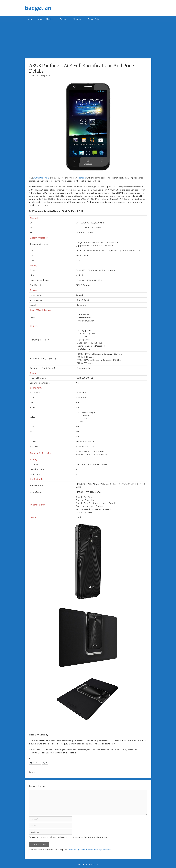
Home (30, 19)
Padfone (82, 178)
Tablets (65, 19)
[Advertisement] (88, 39)
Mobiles (52, 19)
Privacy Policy (94, 19)
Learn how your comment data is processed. (89, 850)
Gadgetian (38, 8)
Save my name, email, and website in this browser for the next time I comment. (70, 837)
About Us (79, 19)
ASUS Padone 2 (41, 178)
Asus (33, 772)
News (39, 19)
